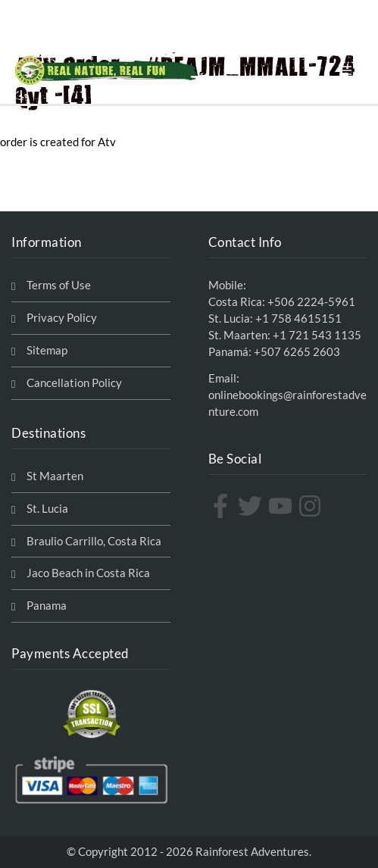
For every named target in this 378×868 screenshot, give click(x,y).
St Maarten (55, 476)
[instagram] (312, 506)
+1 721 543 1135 (317, 335)
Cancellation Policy (74, 383)
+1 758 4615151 (298, 318)
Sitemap (47, 350)
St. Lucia (47, 509)
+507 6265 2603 (297, 352)
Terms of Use (59, 285)
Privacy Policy (62, 318)
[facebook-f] (222, 506)
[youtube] (282, 506)
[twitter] (252, 506)
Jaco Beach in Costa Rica (88, 573)
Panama (47, 606)
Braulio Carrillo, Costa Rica (94, 541)
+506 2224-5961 (311, 302)
